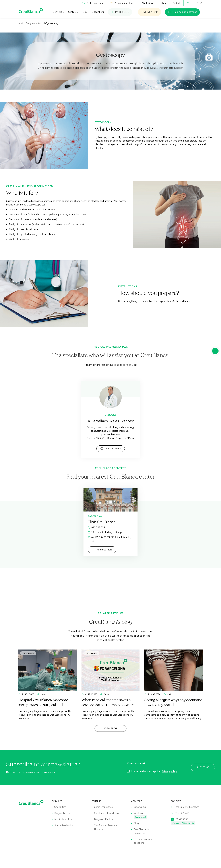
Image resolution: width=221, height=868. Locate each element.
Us (85, 12)
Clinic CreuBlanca (103, 807)
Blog (164, 3)
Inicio (21, 23)
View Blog (110, 728)
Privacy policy (169, 771)
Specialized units (64, 825)
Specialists (98, 12)
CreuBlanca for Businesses (142, 831)
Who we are (140, 807)
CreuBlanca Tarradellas (106, 813)
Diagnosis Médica (103, 819)
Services (59, 12)
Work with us (148, 3)
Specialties (60, 807)
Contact (176, 3)
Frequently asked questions (143, 841)
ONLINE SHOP (150, 12)
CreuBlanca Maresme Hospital (105, 827)
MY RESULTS (120, 12)
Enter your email (136, 763)
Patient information (123, 3)
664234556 (182, 819)
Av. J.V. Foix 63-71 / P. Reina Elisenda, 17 (109, 539)
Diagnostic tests (35, 23)
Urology (110, 415)
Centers (74, 12)
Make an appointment (182, 12)
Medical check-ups (64, 819)
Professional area (93, 3)
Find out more (111, 449)
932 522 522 (96, 527)
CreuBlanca (28, 653)
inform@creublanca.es (187, 807)
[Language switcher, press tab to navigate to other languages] (198, 3)
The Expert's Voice (157, 653)
